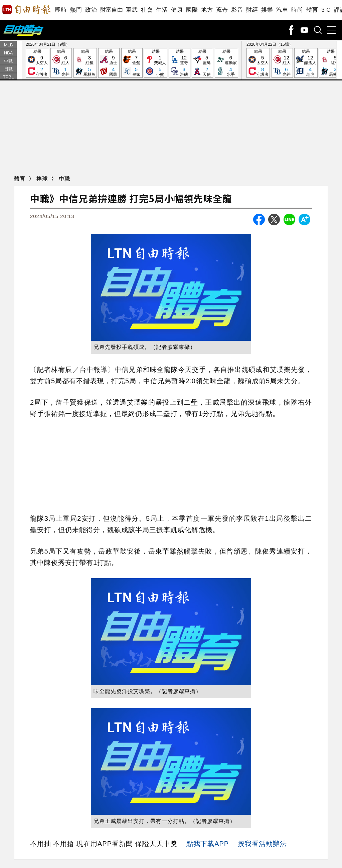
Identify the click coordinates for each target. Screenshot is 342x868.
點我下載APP (208, 844)
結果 (37, 63)
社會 (147, 10)
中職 (8, 61)
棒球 (43, 179)
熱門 (76, 10)
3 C (326, 10)
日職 (8, 69)
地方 (207, 10)
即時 (61, 10)
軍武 (132, 10)
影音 (237, 10)
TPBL (9, 77)
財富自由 (111, 10)
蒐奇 (222, 10)
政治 (91, 10)
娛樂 (267, 10)
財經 (252, 10)
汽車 (282, 10)
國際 (192, 10)
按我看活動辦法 (262, 844)
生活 (162, 10)
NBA (9, 53)
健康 (177, 10)
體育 (312, 10)
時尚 (297, 10)
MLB (9, 45)
